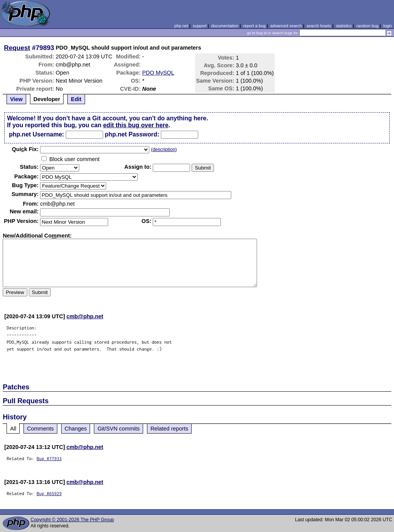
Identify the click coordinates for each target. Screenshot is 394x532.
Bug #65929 (49, 493)
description (164, 150)
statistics (344, 26)
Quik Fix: (25, 149)
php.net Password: (132, 134)
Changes (76, 429)
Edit (76, 99)
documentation (225, 26)
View (16, 99)
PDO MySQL (158, 73)
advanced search (286, 26)
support (200, 26)
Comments (40, 429)
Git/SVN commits (119, 429)
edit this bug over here (136, 125)
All (13, 429)
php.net (181, 26)
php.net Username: (36, 134)
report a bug (254, 26)
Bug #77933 (49, 458)
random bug (367, 26)
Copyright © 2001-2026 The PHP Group (72, 520)
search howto (319, 26)
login (388, 26)
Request (17, 48)
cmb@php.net (85, 316)
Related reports (169, 429)
